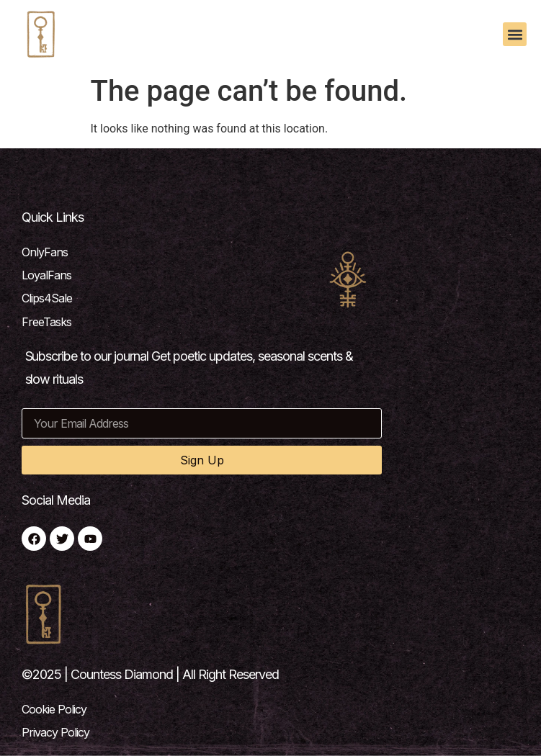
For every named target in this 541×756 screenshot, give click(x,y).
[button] (515, 34)
